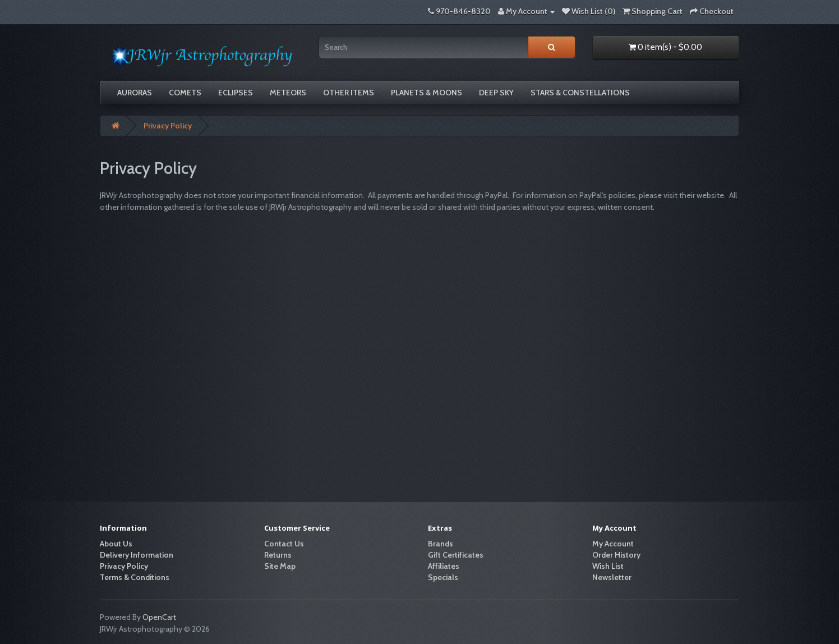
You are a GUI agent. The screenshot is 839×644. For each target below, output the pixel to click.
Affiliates (444, 566)
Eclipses (236, 93)
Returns (278, 555)
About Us (116, 544)
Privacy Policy (168, 126)
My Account (613, 544)
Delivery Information (137, 555)
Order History (616, 555)
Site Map (280, 566)
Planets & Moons (427, 93)
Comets (185, 93)
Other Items (349, 93)
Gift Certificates (456, 555)
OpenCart (159, 617)
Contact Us (284, 544)
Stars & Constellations (580, 93)
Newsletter (612, 577)
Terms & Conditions (135, 577)
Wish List (608, 566)
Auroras (135, 93)
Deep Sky (496, 93)
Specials (443, 577)
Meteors (288, 93)
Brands (441, 544)
